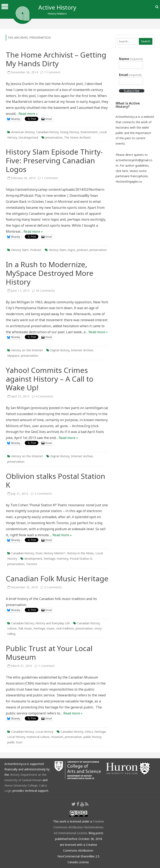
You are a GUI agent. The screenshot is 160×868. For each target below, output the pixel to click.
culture (12, 628)
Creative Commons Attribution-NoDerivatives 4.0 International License (79, 827)
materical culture (38, 737)
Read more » (28, 114)
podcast (82, 250)
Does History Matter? (50, 553)
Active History (57, 7)
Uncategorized (28, 137)
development (33, 559)
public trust (15, 742)
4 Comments (44, 396)
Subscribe (132, 91)
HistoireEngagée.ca (129, 181)
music (51, 628)
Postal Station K (81, 559)
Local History (44, 732)
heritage (50, 559)
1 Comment (52, 72)
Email (130, 75)
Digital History (60, 350)
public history (92, 737)
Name (131, 59)
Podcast (36, 250)
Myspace (13, 356)
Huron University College (21, 785)
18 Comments (45, 291)
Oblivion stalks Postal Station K (56, 480)
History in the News (80, 553)
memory (62, 559)
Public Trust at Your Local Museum (49, 653)
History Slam (20, 250)
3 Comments (53, 587)
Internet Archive (82, 350)
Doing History (69, 132)
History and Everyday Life (53, 623)
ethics (89, 732)
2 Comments (43, 494)
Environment (89, 132)
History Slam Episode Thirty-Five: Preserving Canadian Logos (54, 160)
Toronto (32, 564)
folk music (25, 628)
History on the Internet (27, 350)
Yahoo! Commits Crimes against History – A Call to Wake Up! (50, 379)
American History (23, 132)
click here (122, 171)
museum (57, 737)
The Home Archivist (77, 137)
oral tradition (65, 628)
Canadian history (47, 132)
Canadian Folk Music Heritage (57, 578)
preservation (54, 137)
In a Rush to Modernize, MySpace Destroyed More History (50, 273)
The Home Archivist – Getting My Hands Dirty (56, 59)
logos (71, 250)
